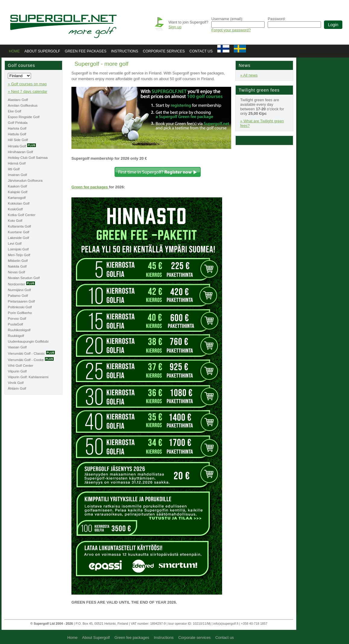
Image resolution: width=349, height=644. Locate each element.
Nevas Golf (16, 272)
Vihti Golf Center (20, 366)
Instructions (124, 51)
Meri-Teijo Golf (19, 255)
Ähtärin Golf (17, 388)
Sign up (175, 27)
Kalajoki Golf (18, 192)
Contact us (201, 51)
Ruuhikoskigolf (19, 330)
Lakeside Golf (18, 238)
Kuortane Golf (19, 232)
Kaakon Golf (17, 186)
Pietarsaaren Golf (21, 301)
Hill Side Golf (18, 140)
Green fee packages (86, 51)
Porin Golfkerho (20, 313)
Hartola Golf (17, 128)
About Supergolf (42, 51)
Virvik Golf (16, 383)
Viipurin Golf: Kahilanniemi (28, 377)
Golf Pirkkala (18, 123)
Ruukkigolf (16, 336)
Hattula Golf (17, 134)
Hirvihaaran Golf (20, 152)
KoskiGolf (15, 209)
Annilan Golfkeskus (23, 105)
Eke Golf (14, 111)
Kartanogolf (17, 198)
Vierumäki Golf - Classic (31, 353)
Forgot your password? (231, 30)
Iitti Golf (14, 169)
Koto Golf (15, 221)
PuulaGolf (16, 324)
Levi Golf (15, 243)
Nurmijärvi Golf (19, 290)
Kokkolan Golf (19, 203)
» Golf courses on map (27, 84)
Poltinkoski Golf (20, 307)
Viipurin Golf (17, 371)
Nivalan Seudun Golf (24, 278)
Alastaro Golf (18, 100)
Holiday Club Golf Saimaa (28, 158)
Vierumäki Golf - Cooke (31, 360)
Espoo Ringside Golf (24, 117)
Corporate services (164, 51)
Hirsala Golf (22, 146)
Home (14, 51)
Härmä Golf (17, 163)
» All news (249, 75)
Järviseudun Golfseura (25, 181)
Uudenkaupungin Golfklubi (28, 341)
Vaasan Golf (17, 347)
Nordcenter (22, 284)
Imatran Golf (17, 175)
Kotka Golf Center (22, 215)
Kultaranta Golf (19, 226)
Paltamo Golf (18, 296)
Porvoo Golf (17, 319)
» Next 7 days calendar (28, 91)
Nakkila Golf (17, 266)
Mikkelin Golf (18, 261)
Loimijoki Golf (18, 249)
